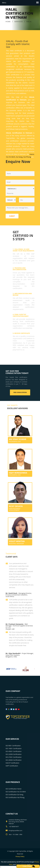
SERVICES (19, 22)
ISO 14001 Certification (14, 748)
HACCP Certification (12, 763)
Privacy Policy (20, 857)
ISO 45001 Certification (14, 751)
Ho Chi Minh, (11, 157)
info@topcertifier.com (15, 831)
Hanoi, (32, 154)
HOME (8, 22)
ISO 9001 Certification (13, 746)
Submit (12, 216)
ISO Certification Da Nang (14, 795)
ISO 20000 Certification (14, 760)
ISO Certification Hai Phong (15, 797)
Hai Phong (27, 157)
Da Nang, (19, 157)
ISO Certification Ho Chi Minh (16, 792)
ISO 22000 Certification (14, 754)
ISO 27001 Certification (14, 757)
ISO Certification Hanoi (14, 789)
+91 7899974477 (14, 827)
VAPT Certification (12, 766)
